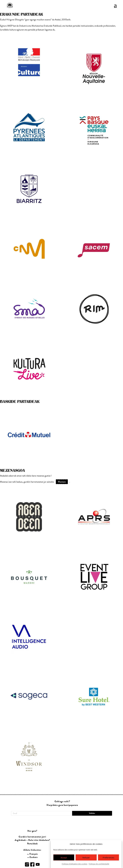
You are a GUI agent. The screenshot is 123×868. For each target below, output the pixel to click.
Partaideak (32, 838)
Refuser (86, 858)
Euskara (33, 851)
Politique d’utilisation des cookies (75, 864)
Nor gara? (32, 825)
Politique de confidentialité (99, 864)
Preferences (108, 858)
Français (33, 848)
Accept (64, 858)
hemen (62, 482)
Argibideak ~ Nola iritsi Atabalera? (32, 834)
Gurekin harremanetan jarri (32, 831)
